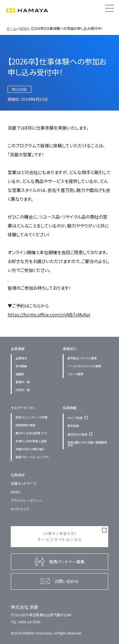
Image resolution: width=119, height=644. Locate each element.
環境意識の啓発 (25, 425)
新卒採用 (73, 426)
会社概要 (21, 366)
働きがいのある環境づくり (31, 433)
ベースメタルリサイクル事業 (84, 366)
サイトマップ (20, 509)
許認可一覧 (23, 390)
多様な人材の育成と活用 (31, 441)
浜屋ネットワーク (24, 483)
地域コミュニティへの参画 (31, 417)
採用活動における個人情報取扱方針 (87, 444)
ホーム (11, 28)
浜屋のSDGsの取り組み (30, 449)
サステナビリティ (23, 408)
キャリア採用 (78, 418)
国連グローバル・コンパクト (32, 457)
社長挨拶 (18, 475)
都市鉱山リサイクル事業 (82, 358)
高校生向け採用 (81, 434)
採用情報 (70, 408)
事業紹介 (70, 349)
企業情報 (18, 349)
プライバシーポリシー (27, 500)
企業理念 (21, 358)
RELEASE (19, 89)
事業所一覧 (23, 382)
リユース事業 (75, 374)
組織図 (20, 374)
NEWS (24, 28)
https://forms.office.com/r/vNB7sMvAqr (49, 315)
